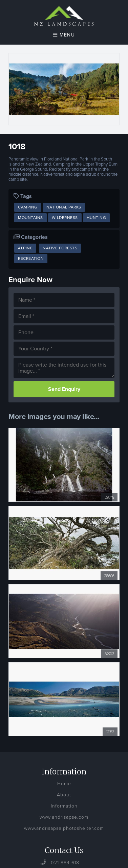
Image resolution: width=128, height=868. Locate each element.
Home (64, 784)
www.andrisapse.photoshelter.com (64, 828)
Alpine (25, 248)
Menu (64, 35)
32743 (109, 654)
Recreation (31, 258)
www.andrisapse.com (64, 817)
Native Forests (60, 248)
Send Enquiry (64, 389)
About (64, 795)
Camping (28, 207)
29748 (109, 497)
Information (64, 806)
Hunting (97, 218)
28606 (109, 576)
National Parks (64, 207)
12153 (110, 732)
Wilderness (65, 218)
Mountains (30, 218)
